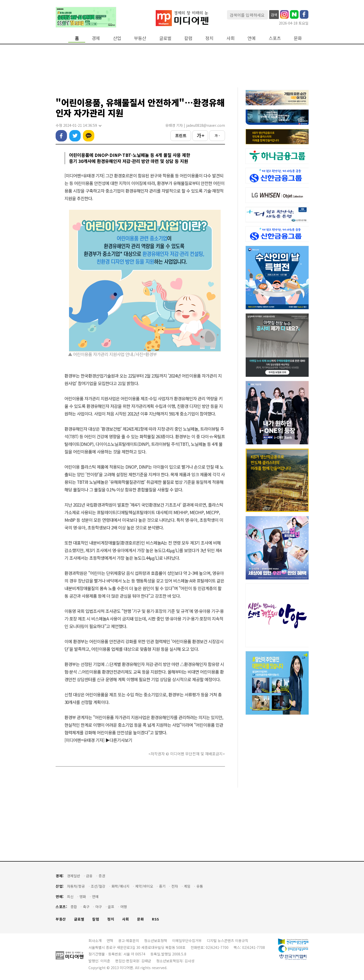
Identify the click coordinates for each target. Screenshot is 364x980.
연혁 (110, 941)
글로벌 (165, 38)
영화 (83, 897)
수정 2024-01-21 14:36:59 (78, 125)
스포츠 (275, 38)
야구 (99, 907)
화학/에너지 (120, 886)
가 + (200, 135)
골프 (111, 907)
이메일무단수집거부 (187, 941)
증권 (102, 876)
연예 (252, 38)
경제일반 (74, 876)
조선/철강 (98, 886)
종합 (74, 907)
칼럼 (188, 38)
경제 (96, 38)
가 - (217, 135)
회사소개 (95, 941)
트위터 (75, 136)
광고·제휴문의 (129, 941)
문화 (298, 38)
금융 (89, 876)
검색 (274, 15)
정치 (209, 38)
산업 (117, 38)
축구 (86, 907)
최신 (70, 897)
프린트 (181, 135)
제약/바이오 (144, 886)
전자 (175, 886)
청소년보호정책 (156, 941)
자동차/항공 (76, 886)
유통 (200, 886)
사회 (231, 38)
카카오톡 (89, 136)
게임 (187, 886)
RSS (156, 919)
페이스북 (61, 136)
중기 (162, 886)
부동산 (140, 38)
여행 (124, 907)
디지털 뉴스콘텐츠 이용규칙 (227, 941)
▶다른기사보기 (119, 740)
